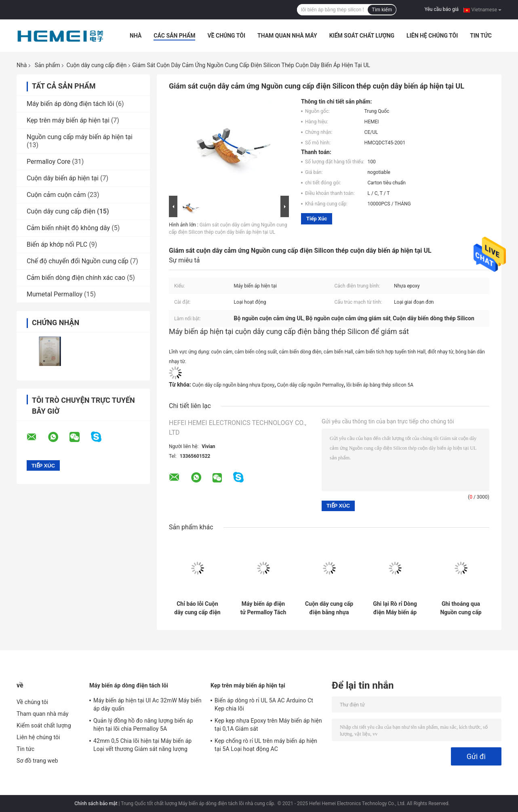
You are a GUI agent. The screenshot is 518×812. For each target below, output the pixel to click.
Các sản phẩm (174, 36)
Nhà (136, 36)
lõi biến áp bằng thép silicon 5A (380, 385)
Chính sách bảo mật (96, 804)
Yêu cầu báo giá (442, 9)
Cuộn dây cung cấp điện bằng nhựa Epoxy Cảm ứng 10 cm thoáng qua (329, 608)
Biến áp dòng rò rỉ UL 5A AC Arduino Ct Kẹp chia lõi (264, 704)
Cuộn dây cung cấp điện (96, 65)
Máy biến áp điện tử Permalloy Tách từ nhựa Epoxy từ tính (263, 608)
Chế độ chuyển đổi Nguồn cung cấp (78, 261)
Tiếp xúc (317, 219)
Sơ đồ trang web (37, 761)
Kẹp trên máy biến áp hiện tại (68, 120)
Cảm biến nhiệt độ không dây (68, 228)
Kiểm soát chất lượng (362, 36)
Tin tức (481, 36)
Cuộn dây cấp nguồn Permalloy (311, 385)
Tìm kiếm (382, 10)
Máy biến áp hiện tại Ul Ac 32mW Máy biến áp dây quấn (147, 704)
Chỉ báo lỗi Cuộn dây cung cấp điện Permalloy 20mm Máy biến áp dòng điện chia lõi (197, 608)
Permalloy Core (48, 162)
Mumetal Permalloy (55, 294)
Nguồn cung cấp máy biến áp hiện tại (80, 137)
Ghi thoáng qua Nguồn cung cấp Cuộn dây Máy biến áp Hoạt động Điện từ (461, 608)
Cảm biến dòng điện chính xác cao (76, 278)
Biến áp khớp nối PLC (57, 244)
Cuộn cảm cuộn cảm (56, 195)
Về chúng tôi (226, 36)
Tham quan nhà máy (287, 36)
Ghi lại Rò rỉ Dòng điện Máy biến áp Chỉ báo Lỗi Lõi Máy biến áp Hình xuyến (395, 608)
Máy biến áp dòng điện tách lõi (71, 104)
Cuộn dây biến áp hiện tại (63, 178)
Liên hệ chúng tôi (432, 36)
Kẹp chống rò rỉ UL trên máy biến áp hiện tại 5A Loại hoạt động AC (266, 745)
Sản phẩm (47, 65)
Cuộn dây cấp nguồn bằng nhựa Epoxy (233, 385)
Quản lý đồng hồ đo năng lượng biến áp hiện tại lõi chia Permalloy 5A (143, 725)
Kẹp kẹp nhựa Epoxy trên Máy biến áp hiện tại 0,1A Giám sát (268, 725)
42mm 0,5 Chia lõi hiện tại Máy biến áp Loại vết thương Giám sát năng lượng (142, 745)
